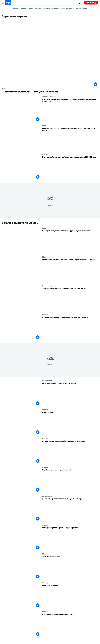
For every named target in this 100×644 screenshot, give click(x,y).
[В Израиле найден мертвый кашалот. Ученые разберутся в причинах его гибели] (70, 110)
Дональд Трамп (35, 8)
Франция (46, 525)
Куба (4, 89)
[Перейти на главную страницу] (8, 3)
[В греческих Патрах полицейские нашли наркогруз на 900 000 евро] (70, 168)
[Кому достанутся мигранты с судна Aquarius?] (70, 539)
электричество (68, 8)
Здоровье (56, 8)
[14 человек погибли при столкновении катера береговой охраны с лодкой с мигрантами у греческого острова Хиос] (70, 139)
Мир (44, 126)
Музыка (46, 8)
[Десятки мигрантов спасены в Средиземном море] (70, 510)
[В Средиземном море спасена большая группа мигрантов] (70, 328)
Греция (45, 154)
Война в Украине (20, 8)
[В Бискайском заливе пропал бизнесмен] (70, 625)
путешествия (81, 8)
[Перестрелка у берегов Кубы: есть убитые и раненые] (50, 92)
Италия (45, 315)
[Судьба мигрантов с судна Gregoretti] (70, 481)
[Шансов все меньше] (70, 596)
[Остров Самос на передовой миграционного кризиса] (70, 452)
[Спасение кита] (70, 423)
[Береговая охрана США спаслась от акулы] (70, 394)
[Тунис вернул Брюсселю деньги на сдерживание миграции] (70, 299)
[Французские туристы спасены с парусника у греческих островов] (70, 242)
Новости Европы (49, 286)
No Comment (47, 381)
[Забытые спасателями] (70, 567)
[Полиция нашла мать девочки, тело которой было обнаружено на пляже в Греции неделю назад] (70, 270)
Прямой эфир (91, 3)
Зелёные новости (49, 97)
